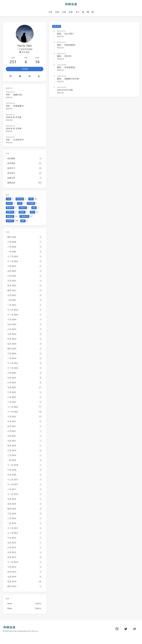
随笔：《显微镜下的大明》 (69, 79)
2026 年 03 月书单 (14, 117)
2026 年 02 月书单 (14, 128)
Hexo (29, 631)
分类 (64, 12)
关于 (78, 12)
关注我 (25, 69)
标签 (71, 12)
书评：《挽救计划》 (15, 95)
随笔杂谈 (60, 36)
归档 (57, 12)
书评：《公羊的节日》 (16, 140)
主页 (50, 12)
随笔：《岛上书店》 (66, 34)
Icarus (36, 631)
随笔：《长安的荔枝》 (67, 67)
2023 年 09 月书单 (65, 90)
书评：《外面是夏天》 (16, 106)
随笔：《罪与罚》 (65, 56)
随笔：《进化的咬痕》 (67, 45)
